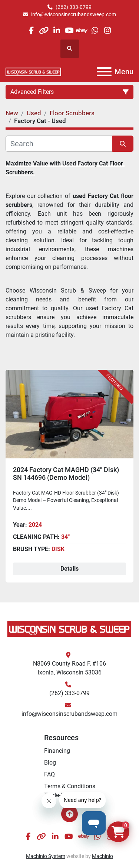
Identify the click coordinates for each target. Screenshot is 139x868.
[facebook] (31, 30)
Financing (57, 751)
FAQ (49, 774)
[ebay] (82, 30)
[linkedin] (57, 30)
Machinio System (46, 856)
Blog (50, 763)
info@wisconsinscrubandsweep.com (74, 14)
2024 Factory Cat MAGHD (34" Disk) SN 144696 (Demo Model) (66, 474)
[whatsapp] (95, 30)
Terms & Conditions (70, 786)
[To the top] (69, 814)
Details (69, 569)
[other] (44, 30)
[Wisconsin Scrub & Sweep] (69, 628)
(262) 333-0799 (74, 7)
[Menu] (104, 72)
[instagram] (107, 30)
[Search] (59, 144)
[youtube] (69, 30)
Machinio (102, 856)
